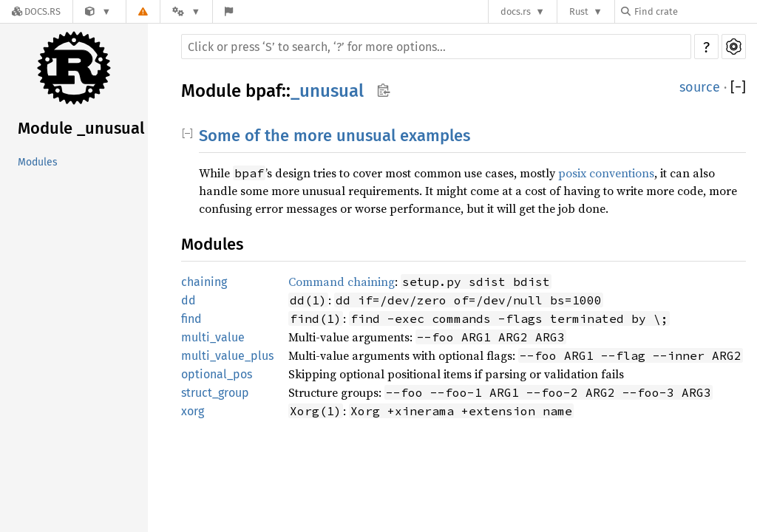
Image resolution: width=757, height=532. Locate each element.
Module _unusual (81, 128)
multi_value (213, 337)
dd (189, 300)
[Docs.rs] (36, 11)
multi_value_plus (227, 356)
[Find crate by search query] (695, 11)
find (191, 319)
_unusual (327, 91)
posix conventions (606, 173)
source (700, 87)
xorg (193, 411)
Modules (38, 162)
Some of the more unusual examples (335, 136)
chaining (204, 282)
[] (738, 87)
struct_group (215, 393)
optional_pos (217, 374)
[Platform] (186, 11)
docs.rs (516, 11)
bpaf (264, 91)
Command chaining (342, 282)
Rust (579, 11)
